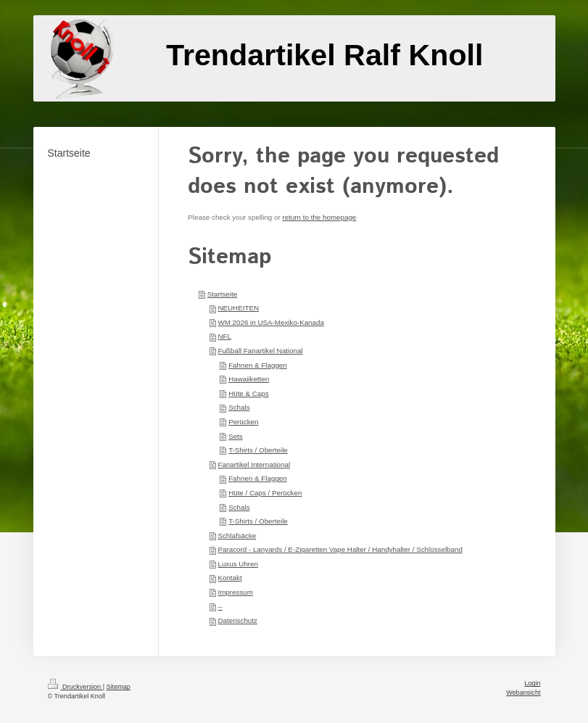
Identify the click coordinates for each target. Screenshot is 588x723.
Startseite (222, 294)
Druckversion (75, 687)
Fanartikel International (254, 464)
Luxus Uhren (238, 564)
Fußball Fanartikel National (260, 351)
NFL (224, 336)
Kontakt (229, 578)
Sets (236, 436)
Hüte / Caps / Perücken (265, 493)
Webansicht (523, 693)
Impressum (235, 592)
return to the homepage (319, 217)
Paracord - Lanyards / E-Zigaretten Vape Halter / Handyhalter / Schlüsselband (340, 549)
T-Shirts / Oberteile (258, 450)
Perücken (243, 422)
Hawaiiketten (249, 379)
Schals (239, 407)
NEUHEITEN (238, 308)
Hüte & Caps (249, 393)
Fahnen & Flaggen (258, 365)
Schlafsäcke (237, 536)
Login (532, 683)
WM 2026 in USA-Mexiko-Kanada (270, 322)
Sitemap (119, 687)
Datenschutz (237, 620)
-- (220, 607)
